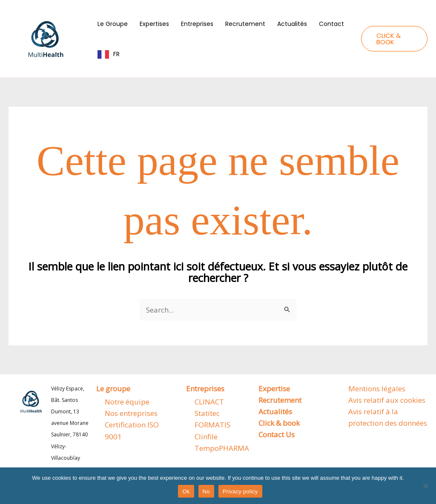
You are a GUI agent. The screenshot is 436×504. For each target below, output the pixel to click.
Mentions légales (377, 389)
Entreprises (197, 24)
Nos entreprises (131, 413)
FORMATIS (212, 425)
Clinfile (206, 437)
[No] (425, 486)
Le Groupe (113, 24)
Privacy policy (240, 491)
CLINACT (209, 402)
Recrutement (245, 24)
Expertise (274, 389)
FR (116, 54)
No (206, 491)
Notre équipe (127, 402)
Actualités (292, 24)
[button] (394, 39)
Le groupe (113, 389)
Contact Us (277, 434)
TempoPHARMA (222, 448)
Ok (186, 491)
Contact (331, 24)
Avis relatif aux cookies (387, 400)
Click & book (279, 423)
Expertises (154, 24)
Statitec (207, 413)
